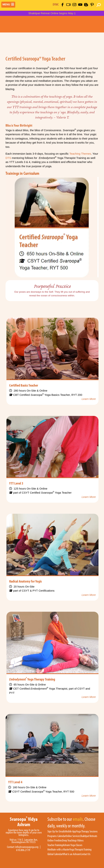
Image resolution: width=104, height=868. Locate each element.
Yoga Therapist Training (80, 850)
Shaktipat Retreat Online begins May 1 (52, 13)
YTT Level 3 (16, 483)
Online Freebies (55, 841)
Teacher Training (55, 845)
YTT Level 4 (15, 782)
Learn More (89, 399)
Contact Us (85, 854)
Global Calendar (55, 854)
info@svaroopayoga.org (27, 847)
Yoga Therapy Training (32, 679)
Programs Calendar (57, 836)
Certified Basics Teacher (24, 385)
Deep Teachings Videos (73, 841)
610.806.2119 (23, 850)
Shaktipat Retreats (89, 836)
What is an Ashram (71, 854)
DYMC (56, 4)
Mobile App (71, 831)
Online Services (73, 836)
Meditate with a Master (58, 850)
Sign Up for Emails (56, 831)
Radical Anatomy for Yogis (25, 581)
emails (78, 819)
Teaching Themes (80, 154)
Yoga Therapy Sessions (87, 831)
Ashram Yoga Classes (72, 845)
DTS (8, 158)
